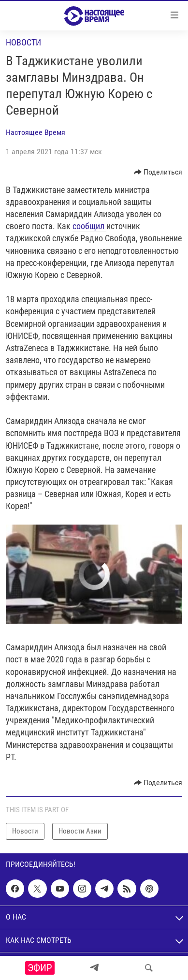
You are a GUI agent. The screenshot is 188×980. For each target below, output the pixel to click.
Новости (23, 42)
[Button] (158, 172)
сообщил (89, 226)
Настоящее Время (36, 132)
